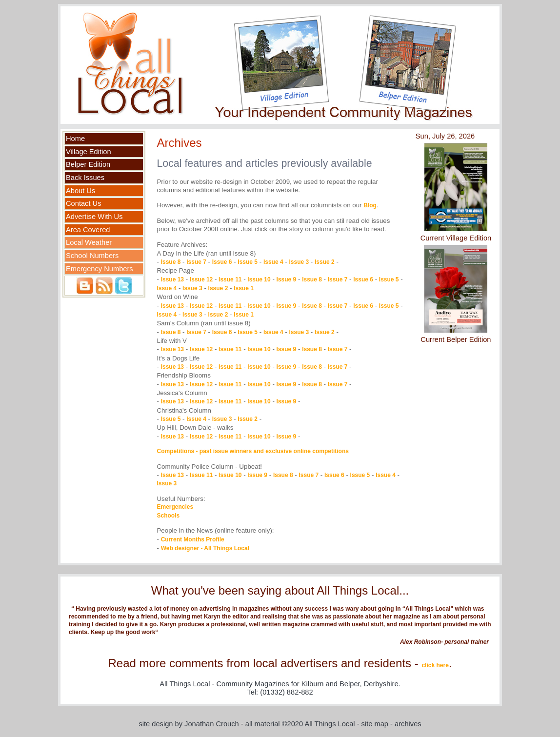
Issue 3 (299, 262)
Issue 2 (325, 262)
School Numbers (92, 256)
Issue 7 (196, 262)
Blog (370, 205)
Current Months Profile (193, 539)
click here (435, 665)
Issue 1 (244, 288)
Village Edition (89, 152)
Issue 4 (273, 262)
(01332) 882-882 (286, 692)
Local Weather (89, 242)
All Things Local (330, 724)
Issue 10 (259, 279)
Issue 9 (287, 279)
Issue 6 (222, 262)
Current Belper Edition (456, 339)
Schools (168, 516)
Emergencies (175, 507)
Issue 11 (230, 279)
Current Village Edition (456, 238)
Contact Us (84, 203)
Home (75, 139)
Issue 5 (248, 262)
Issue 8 (171, 262)
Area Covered (88, 230)
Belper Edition (88, 164)
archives (408, 724)
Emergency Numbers (100, 269)
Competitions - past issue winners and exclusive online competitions (252, 451)
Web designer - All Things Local (205, 548)
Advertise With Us (94, 217)
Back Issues (85, 178)
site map (375, 724)
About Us (80, 191)
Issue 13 (172, 279)
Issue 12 (201, 279)
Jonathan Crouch (212, 724)
